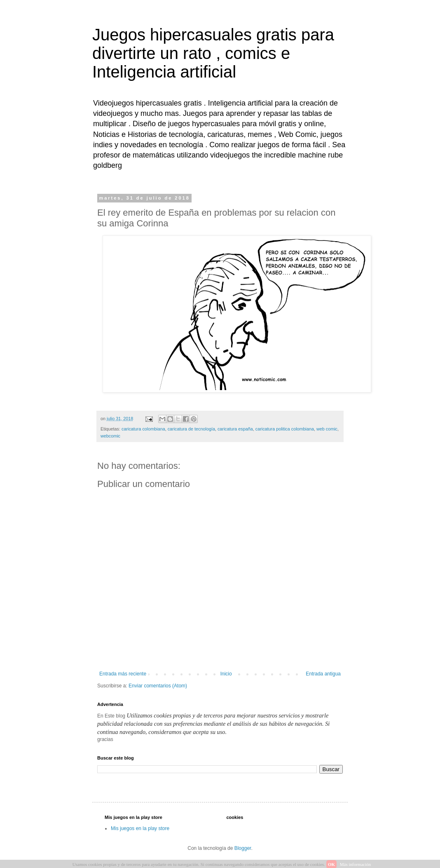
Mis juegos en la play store (140, 828)
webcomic (110, 436)
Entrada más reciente (123, 674)
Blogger (243, 848)
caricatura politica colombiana (285, 429)
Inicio (226, 674)
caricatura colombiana (143, 429)
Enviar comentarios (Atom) (158, 686)
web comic (327, 429)
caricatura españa (235, 429)
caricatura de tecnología (191, 429)
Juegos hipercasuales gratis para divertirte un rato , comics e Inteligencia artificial (213, 53)
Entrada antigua (323, 674)
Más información (355, 864)
